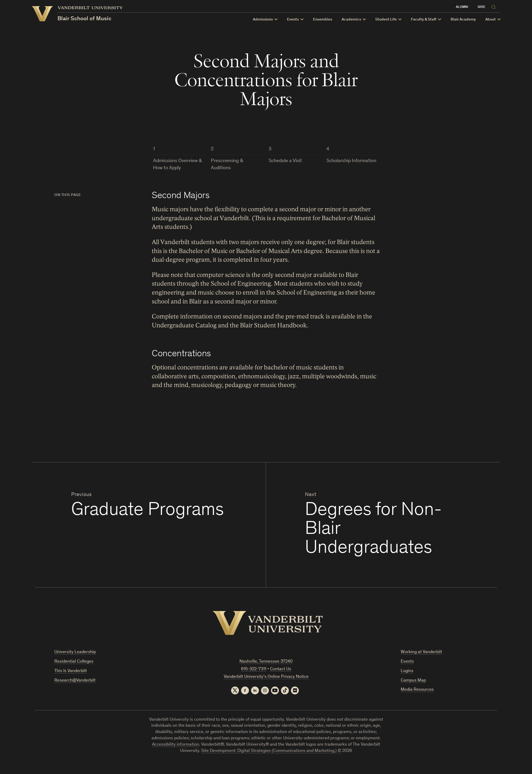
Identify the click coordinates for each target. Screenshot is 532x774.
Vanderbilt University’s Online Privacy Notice (266, 677)
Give (487, 7)
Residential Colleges (74, 662)
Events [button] (299, 20)
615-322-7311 (254, 669)
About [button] (496, 20)
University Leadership (75, 652)
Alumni (468, 7)
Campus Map (413, 681)
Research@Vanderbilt (75, 681)
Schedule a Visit (285, 161)
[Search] (500, 6)
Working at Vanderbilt (421, 652)
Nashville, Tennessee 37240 (266, 662)
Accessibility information (176, 745)
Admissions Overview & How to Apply (178, 164)
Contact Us (281, 669)
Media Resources (417, 690)
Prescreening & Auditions (227, 164)
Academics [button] (357, 20)
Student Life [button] (392, 20)
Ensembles (328, 20)
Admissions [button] (269, 20)
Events (407, 662)
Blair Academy (469, 20)
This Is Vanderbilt (71, 671)
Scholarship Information (351, 161)
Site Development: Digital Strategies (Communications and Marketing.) (269, 751)
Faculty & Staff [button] (429, 20)
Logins (407, 671)
